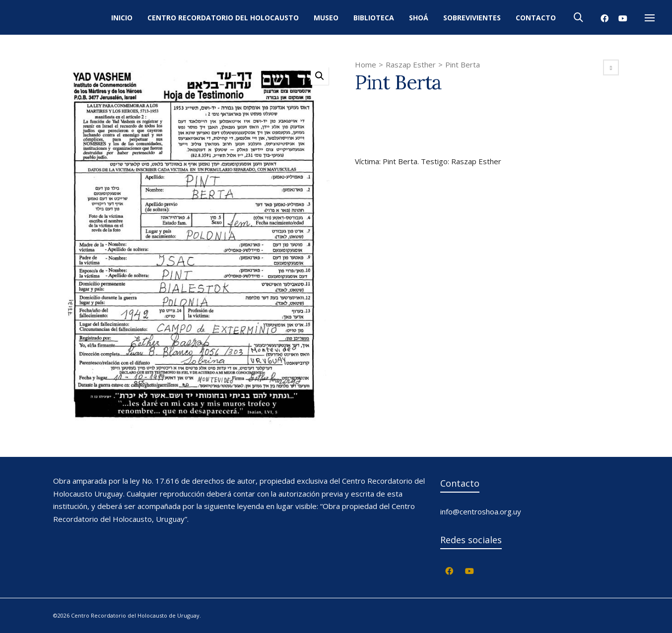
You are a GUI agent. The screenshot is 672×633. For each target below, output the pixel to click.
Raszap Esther (411, 64)
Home (366, 64)
